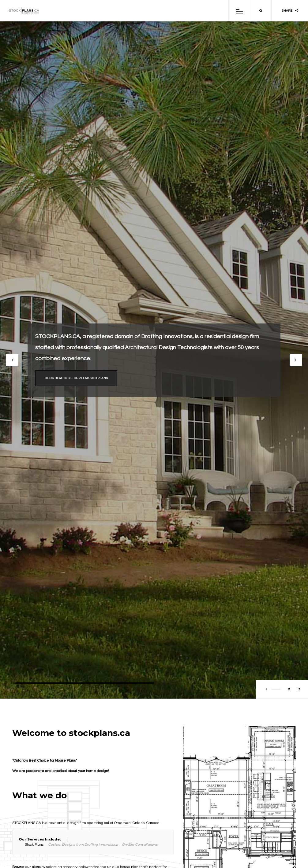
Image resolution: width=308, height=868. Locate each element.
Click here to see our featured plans (76, 378)
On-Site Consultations (140, 845)
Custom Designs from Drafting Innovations (83, 845)
